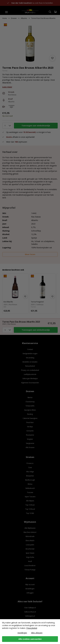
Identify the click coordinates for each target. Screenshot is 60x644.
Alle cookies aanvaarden (30, 639)
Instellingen (22, 633)
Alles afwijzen (37, 633)
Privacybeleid (32, 628)
